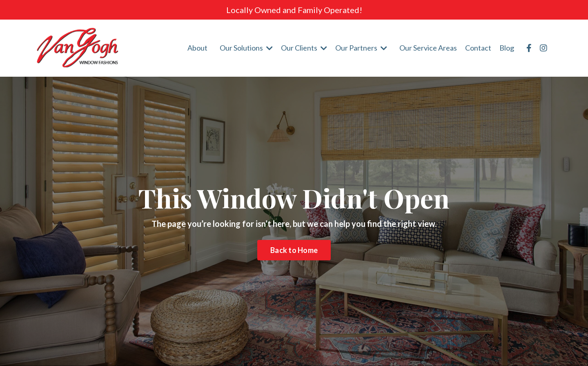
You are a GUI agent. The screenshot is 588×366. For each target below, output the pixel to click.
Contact (478, 48)
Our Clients (304, 48)
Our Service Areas (428, 48)
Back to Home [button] (294, 250)
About (197, 48)
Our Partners (361, 48)
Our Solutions (246, 48)
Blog (507, 48)
